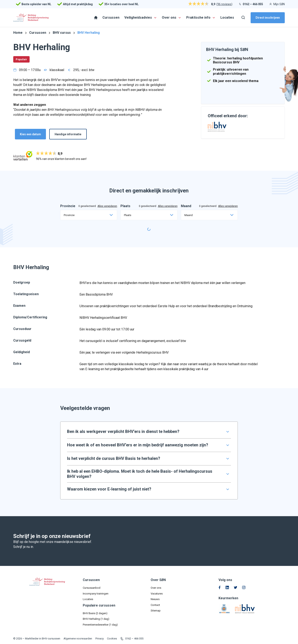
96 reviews (224, 4)
